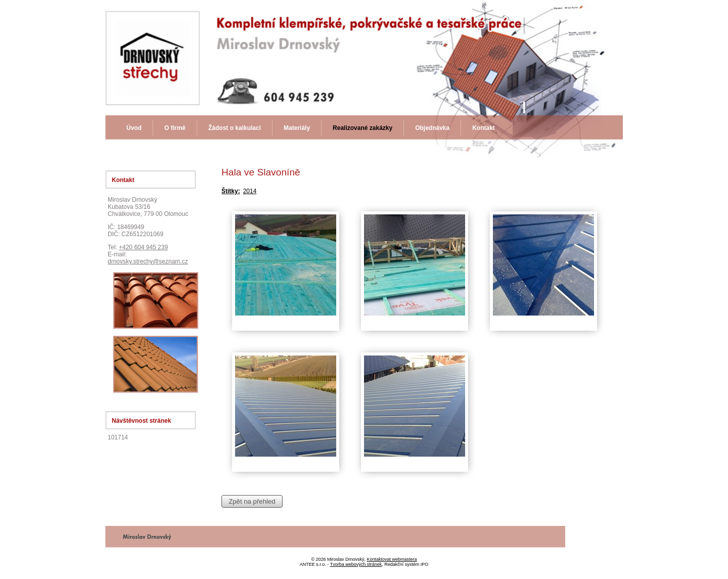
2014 (250, 191)
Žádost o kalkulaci (235, 128)
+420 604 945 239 (143, 247)
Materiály (297, 128)
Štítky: (231, 191)
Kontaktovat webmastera (392, 559)
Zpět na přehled (252, 501)
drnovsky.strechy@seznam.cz (148, 261)
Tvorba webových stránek (356, 564)
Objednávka (432, 128)
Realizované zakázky (362, 128)
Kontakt (484, 128)
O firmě (175, 128)
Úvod (134, 128)
